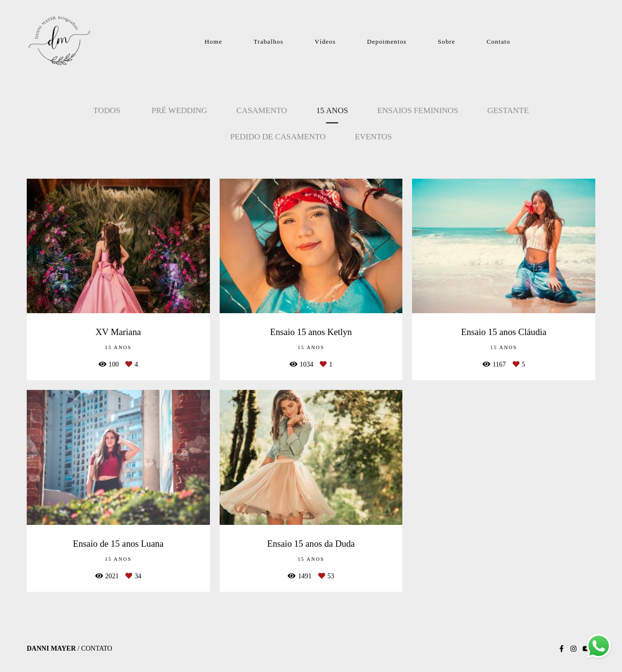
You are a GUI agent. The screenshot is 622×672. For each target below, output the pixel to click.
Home (213, 42)
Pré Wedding (180, 110)
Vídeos (325, 42)
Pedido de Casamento (278, 137)
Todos (107, 110)
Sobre (447, 42)
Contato (498, 42)
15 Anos (332, 110)
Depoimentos (387, 42)
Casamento (262, 110)
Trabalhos (268, 42)
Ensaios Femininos (417, 110)
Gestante (508, 110)
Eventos (373, 137)
